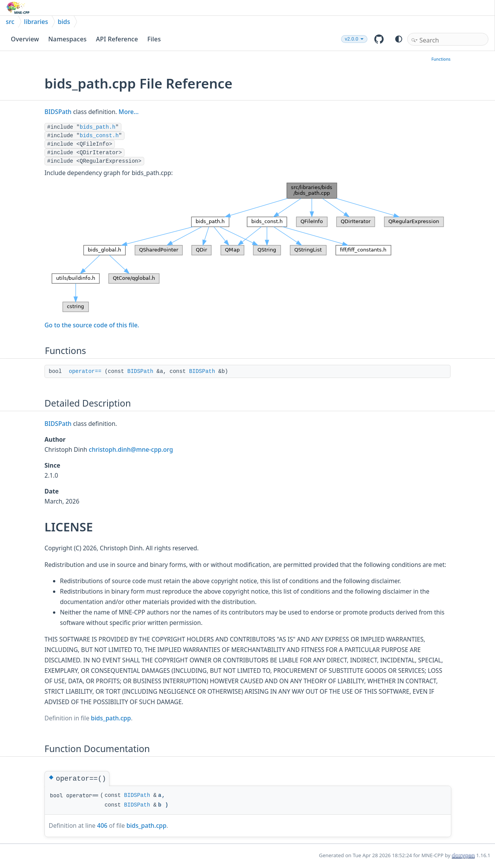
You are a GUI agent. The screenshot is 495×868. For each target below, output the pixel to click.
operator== (85, 371)
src (10, 22)
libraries (36, 22)
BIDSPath (58, 112)
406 (102, 825)
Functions (441, 59)
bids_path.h (97, 127)
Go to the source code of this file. (92, 325)
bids (64, 22)
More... (129, 112)
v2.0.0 (352, 39)
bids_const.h (99, 136)
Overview (25, 39)
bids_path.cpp (111, 718)
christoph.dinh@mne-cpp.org (131, 449)
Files (154, 39)
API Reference (117, 39)
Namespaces (67, 39)
